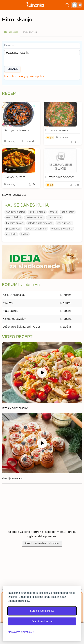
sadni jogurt (68, 212)
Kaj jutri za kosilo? (14, 295)
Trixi (35, 184)
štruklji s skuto (37, 212)
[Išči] (67, 5)
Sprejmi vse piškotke (42, 611)
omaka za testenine (62, 229)
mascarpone (55, 217)
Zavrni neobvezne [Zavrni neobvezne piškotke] (42, 621)
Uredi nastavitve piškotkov (42, 543)
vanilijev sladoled (15, 212)
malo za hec (10, 311)
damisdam (31, 141)
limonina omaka (15, 223)
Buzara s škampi (57, 130)
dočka (67, 327)
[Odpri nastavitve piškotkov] (21, 632)
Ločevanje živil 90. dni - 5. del (21, 327)
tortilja (24, 234)
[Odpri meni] (4, 5)
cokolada (11, 234)
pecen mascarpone (36, 229)
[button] (76, 5)
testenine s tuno (34, 217)
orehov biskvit (14, 217)
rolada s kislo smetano (40, 223)
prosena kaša (13, 229)
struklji (53, 212)
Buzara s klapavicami (60, 177)
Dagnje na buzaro (16, 130)
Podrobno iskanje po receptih (23, 76)
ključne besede (11, 32)
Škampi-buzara (14, 177)
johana (67, 295)
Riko (77, 142)
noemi (67, 303)
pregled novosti (30, 32)
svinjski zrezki (64, 223)
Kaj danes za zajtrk (14, 319)
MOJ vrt (8, 303)
